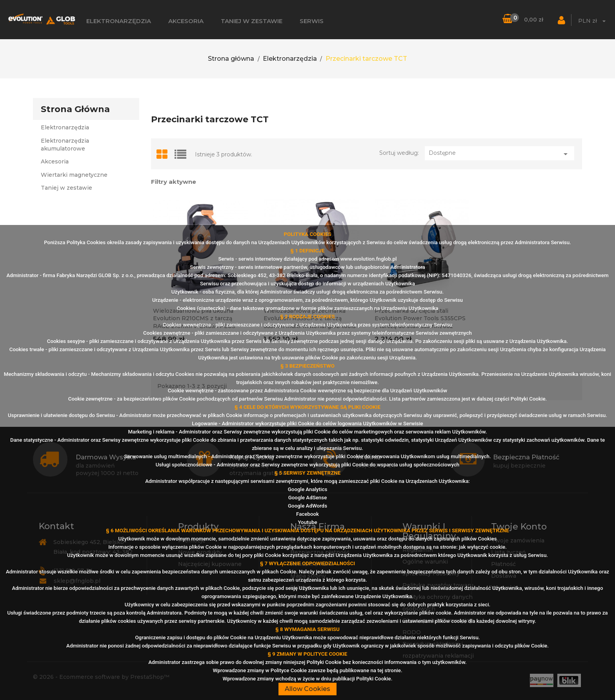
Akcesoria (186, 21)
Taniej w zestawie (252, 21)
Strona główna (75, 109)
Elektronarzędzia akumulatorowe (65, 145)
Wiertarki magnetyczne (74, 175)
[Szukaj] (494, 20)
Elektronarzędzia (119, 21)
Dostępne (499, 154)
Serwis (312, 21)
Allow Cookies (307, 689)
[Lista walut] (593, 22)
